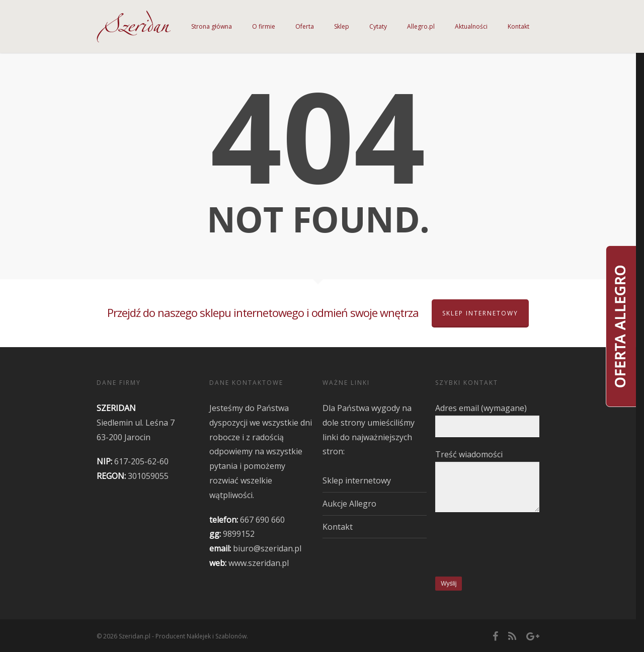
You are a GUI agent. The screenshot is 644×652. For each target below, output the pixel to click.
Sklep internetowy (480, 313)
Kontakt (338, 527)
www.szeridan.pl (259, 563)
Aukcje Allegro (349, 504)
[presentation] (512, 546)
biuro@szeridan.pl (267, 548)
